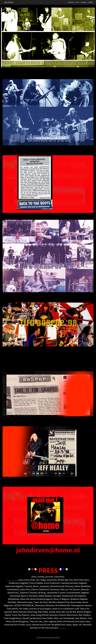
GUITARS (83, 2)
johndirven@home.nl (48, 550)
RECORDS (71, 2)
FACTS (77, 2)
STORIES (90, 2)
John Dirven (9, 2)
